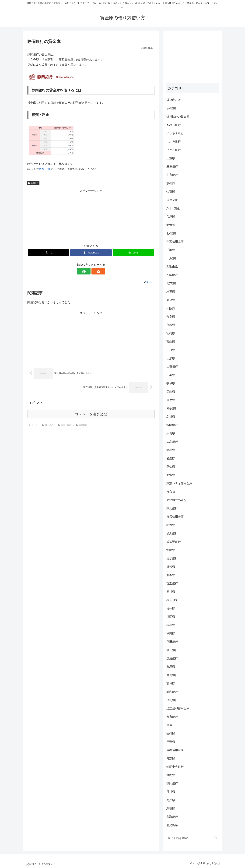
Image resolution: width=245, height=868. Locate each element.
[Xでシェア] (49, 253)
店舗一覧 (45, 169)
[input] (192, 838)
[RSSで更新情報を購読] (95, 271)
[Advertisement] (91, 216)
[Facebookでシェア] (91, 253)
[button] (216, 838)
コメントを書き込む (91, 414)
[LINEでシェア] (133, 253)
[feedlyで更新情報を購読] (87, 271)
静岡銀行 (33, 183)
